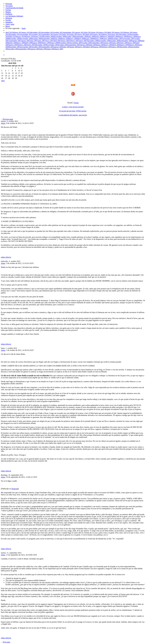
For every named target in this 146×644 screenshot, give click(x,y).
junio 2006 (13, 43)
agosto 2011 (58, 35)
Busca (8, 26)
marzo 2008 (89, 39)
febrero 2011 (107, 35)
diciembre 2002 (126, 47)
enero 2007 (83, 41)
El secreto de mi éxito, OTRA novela (73, 111)
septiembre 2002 (25, 49)
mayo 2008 (74, 39)
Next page (6, 642)
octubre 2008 (37, 39)
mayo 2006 (21, 43)
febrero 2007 (74, 41)
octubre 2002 (14, 49)
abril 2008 (81, 39)
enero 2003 (116, 47)
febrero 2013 (18, 32)
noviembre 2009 (60, 37)
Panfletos (9, 14)
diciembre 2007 (117, 39)
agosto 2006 (137, 41)
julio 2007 (34, 41)
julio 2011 (66, 35)
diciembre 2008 (15, 39)
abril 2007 (57, 41)
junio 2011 (74, 35)
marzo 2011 (98, 35)
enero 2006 (55, 43)
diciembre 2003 (15, 47)
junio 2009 (99, 37)
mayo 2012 (104, 32)
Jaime (3, 123)
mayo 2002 (59, 49)
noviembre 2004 (53, 45)
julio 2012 (88, 32)
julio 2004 (93, 45)
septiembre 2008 (48, 39)
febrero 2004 (133, 45)
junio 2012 (96, 32)
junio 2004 (101, 45)
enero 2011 (115, 35)
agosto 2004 (85, 45)
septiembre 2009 (82, 37)
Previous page (8, 119)
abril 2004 (116, 45)
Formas (8, 10)
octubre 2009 (71, 37)
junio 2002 (51, 49)
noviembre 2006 (105, 41)
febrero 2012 (129, 32)
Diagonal (15, 489)
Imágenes (9, 22)
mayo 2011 (82, 35)
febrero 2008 (98, 39)
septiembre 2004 (74, 45)
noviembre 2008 (26, 39)
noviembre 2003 (26, 47)
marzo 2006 (37, 43)
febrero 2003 (107, 47)
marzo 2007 (65, 41)
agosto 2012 (80, 32)
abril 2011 (90, 35)
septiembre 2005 (98, 43)
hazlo (24, 28)
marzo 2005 (13, 45)
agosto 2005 (108, 43)
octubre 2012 (59, 32)
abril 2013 (9, 32)
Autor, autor (10, 24)
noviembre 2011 (26, 35)
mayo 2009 (107, 37)
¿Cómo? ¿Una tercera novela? (73, 107)
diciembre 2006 (93, 41)
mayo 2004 (109, 45)
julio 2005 (116, 43)
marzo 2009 (123, 37)
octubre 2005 (87, 43)
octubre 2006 (115, 41)
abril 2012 (111, 32)
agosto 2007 (26, 41)
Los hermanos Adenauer (14, 16)
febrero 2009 (132, 37)
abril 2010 (13, 37)
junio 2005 (124, 43)
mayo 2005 (132, 43)
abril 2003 (90, 47)
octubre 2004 (63, 45)
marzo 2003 (98, 47)
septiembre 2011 (48, 35)
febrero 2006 (46, 43)
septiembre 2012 (69, 32)
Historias (9, 18)
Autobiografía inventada (14, 8)
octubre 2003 (37, 47)
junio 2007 (41, 41)
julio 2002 (43, 49)
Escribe (8, 20)
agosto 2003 (59, 47)
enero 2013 (26, 32)
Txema (76, 103)
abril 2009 (115, 37)
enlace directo (6, 257)
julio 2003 (67, 47)
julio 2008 (58, 39)
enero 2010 (39, 37)
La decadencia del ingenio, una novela (73, 115)
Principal (9, 4)
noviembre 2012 (48, 32)
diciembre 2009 (48, 37)
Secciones (9, 6)
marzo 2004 (124, 45)
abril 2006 (29, 43)
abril (3, 81)
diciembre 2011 (15, 35)
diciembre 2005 (64, 43)
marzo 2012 (120, 32)
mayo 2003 (82, 47)
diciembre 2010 (125, 35)
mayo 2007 (50, 41)
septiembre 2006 (126, 41)
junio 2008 (66, 39)
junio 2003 (74, 47)
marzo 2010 (21, 37)
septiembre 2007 (15, 41)
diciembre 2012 (36, 32)
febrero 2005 (22, 45)
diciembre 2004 (41, 45)
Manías (8, 12)
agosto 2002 (35, 49)
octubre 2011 (37, 35)
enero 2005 (31, 45)
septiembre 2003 (48, 47)
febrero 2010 (30, 37)
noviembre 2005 (76, 43)
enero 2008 (107, 39)
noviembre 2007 (129, 39)
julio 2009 (92, 37)
